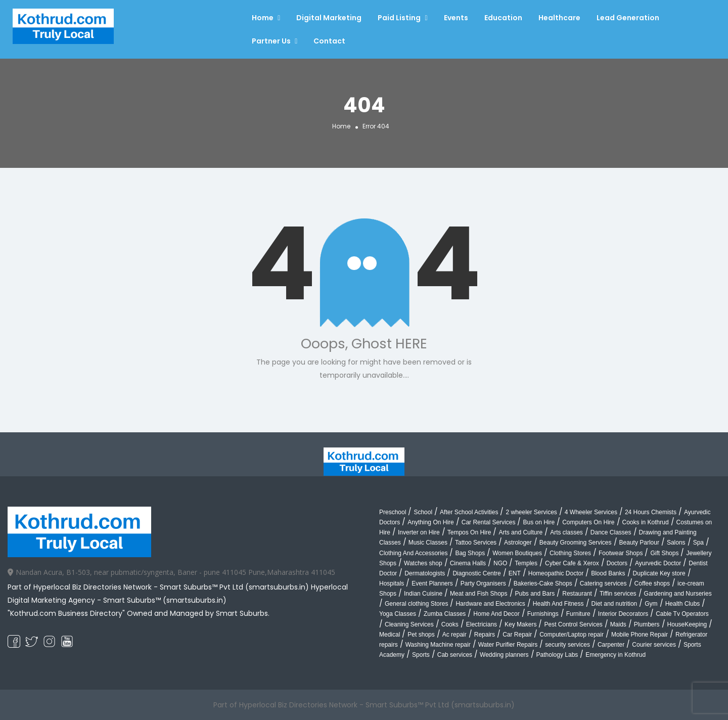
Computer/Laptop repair (572, 635)
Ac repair (454, 635)
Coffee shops (652, 583)
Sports (421, 655)
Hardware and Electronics (490, 604)
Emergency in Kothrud (616, 655)
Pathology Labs (557, 655)
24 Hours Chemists (651, 512)
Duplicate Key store (659, 573)
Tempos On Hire (469, 532)
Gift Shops (664, 553)
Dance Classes (611, 532)
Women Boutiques (517, 553)
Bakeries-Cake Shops (543, 583)
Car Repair (517, 635)
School (423, 512)
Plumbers (647, 624)
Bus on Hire (539, 522)
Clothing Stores (570, 553)
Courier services (654, 645)
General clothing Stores (416, 604)
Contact (329, 41)
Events (456, 18)
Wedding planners (504, 655)
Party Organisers (483, 583)
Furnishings (543, 614)
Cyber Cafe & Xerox (572, 563)
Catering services (603, 583)
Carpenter (611, 645)
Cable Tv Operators (682, 614)
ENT (515, 573)
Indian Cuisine (423, 594)
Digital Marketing (329, 18)
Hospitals (392, 583)
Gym (651, 604)
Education (503, 18)
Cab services (455, 655)
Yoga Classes (398, 614)
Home (263, 18)
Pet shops (421, 635)
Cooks (450, 624)
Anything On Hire (430, 522)
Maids (618, 624)
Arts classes (566, 532)
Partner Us (271, 41)
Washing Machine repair (438, 645)
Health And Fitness (558, 604)
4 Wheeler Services (591, 512)
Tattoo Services (476, 543)
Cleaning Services (409, 624)
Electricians (482, 624)
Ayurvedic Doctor (658, 563)
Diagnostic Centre (476, 573)
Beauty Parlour (639, 543)
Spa (698, 543)
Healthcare (559, 18)
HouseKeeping (687, 624)
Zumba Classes (445, 614)
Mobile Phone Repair (640, 635)
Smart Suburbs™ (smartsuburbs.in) (165, 600)
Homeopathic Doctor (556, 573)
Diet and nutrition (615, 604)
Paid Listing (399, 18)
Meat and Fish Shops (479, 594)
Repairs (485, 635)
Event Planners (432, 583)
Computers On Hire (588, 522)
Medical (390, 635)
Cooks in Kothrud (646, 522)
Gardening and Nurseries (678, 594)
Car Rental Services (489, 522)
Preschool (393, 512)
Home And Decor (496, 614)
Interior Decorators (623, 614)
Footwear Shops (621, 553)
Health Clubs (683, 604)
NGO (500, 563)
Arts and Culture (520, 532)
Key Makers (520, 624)
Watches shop (423, 563)
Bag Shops (470, 553)
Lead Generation (628, 18)
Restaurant (577, 594)
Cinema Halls (468, 563)
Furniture (578, 614)
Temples (526, 563)
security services (567, 645)
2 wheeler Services (531, 512)
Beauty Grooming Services (576, 543)
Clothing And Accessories (413, 553)
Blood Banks (608, 573)
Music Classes (428, 543)
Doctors (617, 563)
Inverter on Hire (419, 532)
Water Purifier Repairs (508, 645)
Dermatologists (425, 573)
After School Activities (469, 512)
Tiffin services (618, 594)
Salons (676, 543)
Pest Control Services (573, 624)
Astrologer (518, 543)
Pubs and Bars (535, 594)
